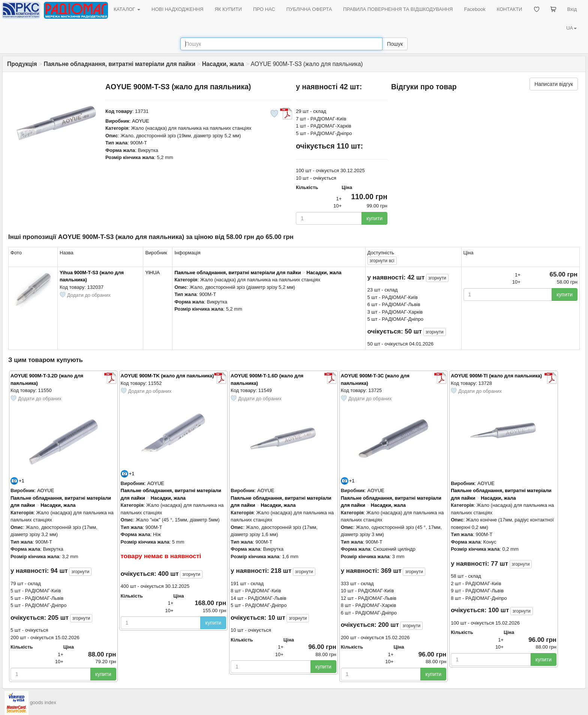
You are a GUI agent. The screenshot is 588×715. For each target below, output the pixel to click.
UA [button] (571, 28)
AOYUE (141, 121)
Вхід (572, 9)
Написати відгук (554, 84)
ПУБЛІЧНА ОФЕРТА (309, 9)
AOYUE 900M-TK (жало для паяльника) (167, 376)
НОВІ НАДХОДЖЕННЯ (177, 9)
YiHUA (152, 273)
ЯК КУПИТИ (228, 9)
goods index (43, 702)
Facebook (475, 9)
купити (374, 218)
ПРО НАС (264, 9)
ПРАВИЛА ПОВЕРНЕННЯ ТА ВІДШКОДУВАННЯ (398, 9)
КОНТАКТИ (509, 9)
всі (382, 261)
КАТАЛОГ (127, 9)
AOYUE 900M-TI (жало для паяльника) (496, 376)
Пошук (395, 44)
